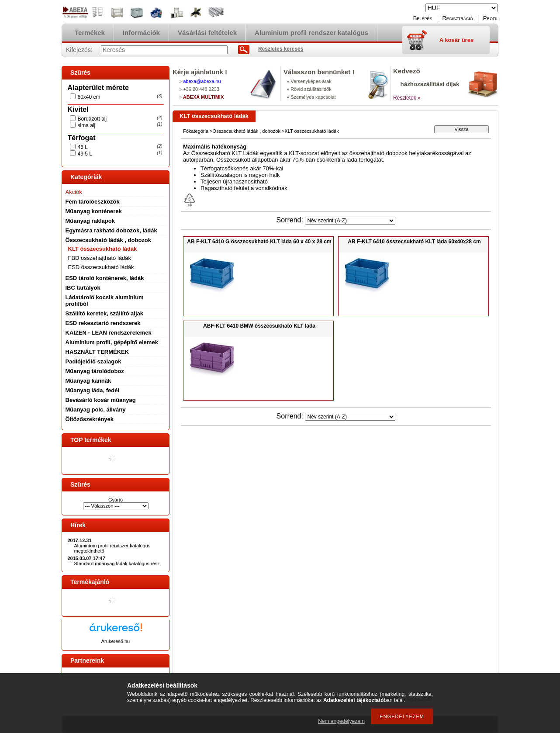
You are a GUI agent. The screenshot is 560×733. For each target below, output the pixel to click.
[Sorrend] (350, 221)
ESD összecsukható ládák (101, 267)
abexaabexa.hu (202, 81)
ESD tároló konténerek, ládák (105, 278)
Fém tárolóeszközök (93, 202)
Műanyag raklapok (90, 221)
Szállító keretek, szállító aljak (104, 313)
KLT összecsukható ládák (103, 249)
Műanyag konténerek (94, 211)
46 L (83, 147)
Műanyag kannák (88, 381)
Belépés (423, 18)
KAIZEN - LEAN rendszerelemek (109, 333)
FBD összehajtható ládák (100, 258)
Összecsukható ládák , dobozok (109, 240)
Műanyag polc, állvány (96, 410)
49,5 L (85, 154)
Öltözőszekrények (90, 419)
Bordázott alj (92, 119)
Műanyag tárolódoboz (95, 371)
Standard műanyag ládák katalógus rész (117, 564)
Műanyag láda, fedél (93, 390)
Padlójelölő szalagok (93, 361)
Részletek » (407, 98)
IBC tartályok (83, 288)
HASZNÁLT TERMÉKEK (97, 352)
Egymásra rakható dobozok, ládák (111, 230)
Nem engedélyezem (341, 721)
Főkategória (196, 131)
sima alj (87, 125)
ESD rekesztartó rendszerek (103, 323)
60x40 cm (89, 97)
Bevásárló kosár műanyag (101, 400)
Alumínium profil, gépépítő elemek (112, 342)
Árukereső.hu (116, 641)
